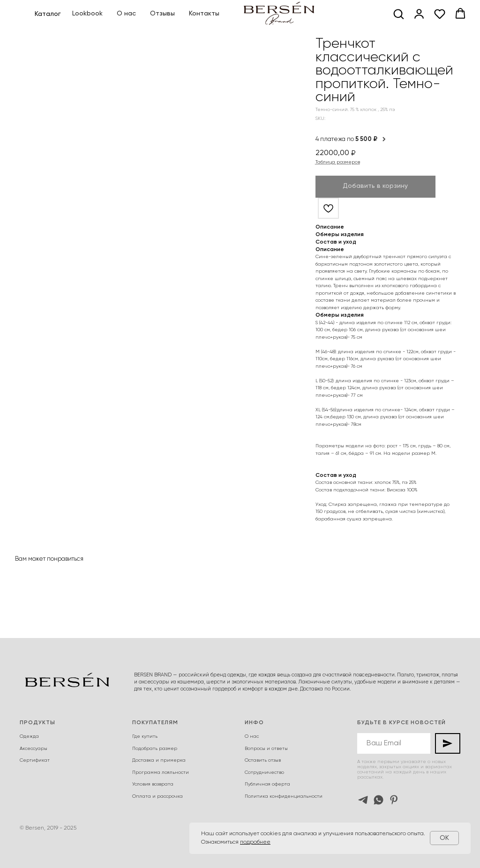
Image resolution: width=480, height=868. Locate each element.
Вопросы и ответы (266, 749)
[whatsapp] (379, 800)
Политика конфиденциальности (284, 796)
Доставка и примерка (159, 760)
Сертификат (35, 760)
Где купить (145, 736)
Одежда (29, 736)
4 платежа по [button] (351, 139)
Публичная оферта (267, 784)
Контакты (204, 14)
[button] (398, 14)
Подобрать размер (155, 749)
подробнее (255, 842)
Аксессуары (34, 749)
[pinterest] (394, 800)
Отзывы (162, 14)
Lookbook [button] (87, 14)
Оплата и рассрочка (157, 796)
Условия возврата (153, 784)
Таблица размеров (338, 162)
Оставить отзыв (263, 760)
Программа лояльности (161, 772)
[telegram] (363, 800)
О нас (126, 14)
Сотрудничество (264, 772)
